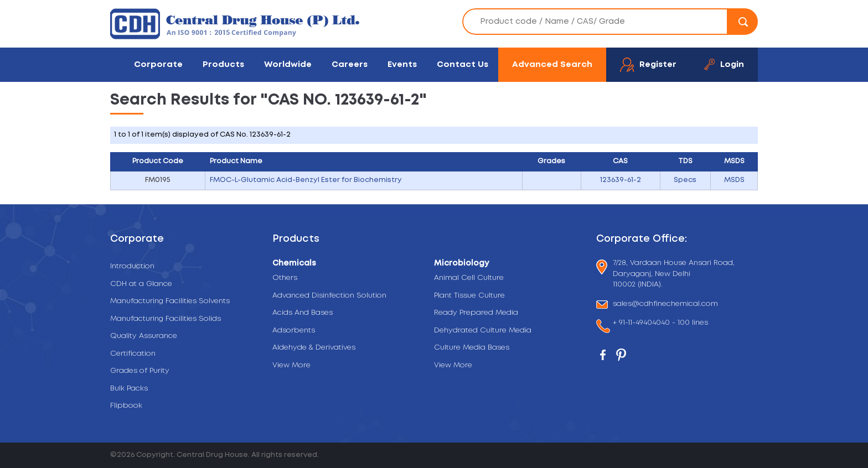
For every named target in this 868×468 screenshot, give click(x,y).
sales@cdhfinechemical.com (665, 305)
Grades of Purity (140, 371)
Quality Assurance (144, 336)
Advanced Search (552, 64)
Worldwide (288, 64)
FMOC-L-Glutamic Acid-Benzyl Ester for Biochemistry (306, 180)
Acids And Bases (303, 313)
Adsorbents (294, 331)
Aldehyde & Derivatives (314, 348)
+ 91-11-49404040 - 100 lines (660, 324)
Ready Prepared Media (476, 313)
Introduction (132, 266)
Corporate (158, 64)
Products (223, 64)
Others (285, 278)
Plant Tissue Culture (469, 296)
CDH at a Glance (141, 284)
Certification (133, 354)
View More (291, 365)
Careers (350, 64)
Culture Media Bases (472, 348)
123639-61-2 (621, 180)
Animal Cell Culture (469, 278)
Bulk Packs (129, 389)
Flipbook (126, 406)
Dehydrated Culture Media (483, 331)
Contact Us (463, 64)
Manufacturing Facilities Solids (166, 319)
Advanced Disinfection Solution (329, 296)
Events (402, 64)
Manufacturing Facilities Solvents (170, 301)
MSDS (734, 180)
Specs (685, 180)
